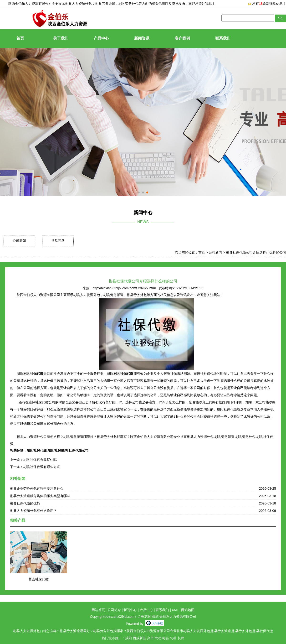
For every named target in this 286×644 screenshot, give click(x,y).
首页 (20, 38)
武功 (158, 638)
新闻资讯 (142, 38)
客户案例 (182, 38)
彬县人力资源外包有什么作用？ (33, 511)
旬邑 (173, 638)
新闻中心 (130, 610)
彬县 (166, 638)
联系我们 (223, 38)
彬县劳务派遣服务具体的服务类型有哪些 (40, 496)
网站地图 (188, 610)
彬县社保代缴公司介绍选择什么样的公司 (256, 252)
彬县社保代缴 (39, 579)
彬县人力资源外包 (78, 4)
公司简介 (114, 610)
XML (175, 610)
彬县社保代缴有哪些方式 (42, 467)
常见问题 (58, 241)
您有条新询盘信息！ (267, 4)
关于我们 (61, 38)
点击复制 (144, 617)
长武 (181, 638)
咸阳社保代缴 (37, 450)
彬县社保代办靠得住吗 (40, 460)
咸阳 (128, 638)
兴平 (150, 638)
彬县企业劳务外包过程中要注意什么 (37, 488)
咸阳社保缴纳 (58, 450)
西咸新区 (139, 638)
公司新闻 (19, 241)
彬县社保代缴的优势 (25, 503)
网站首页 (98, 610)
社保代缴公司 (79, 450)
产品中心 (101, 38)
